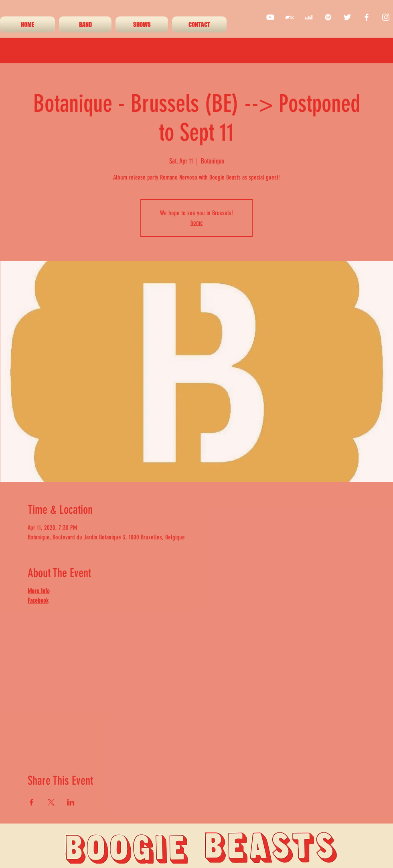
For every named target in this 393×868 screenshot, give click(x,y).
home (197, 223)
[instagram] (386, 17)
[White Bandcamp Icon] (290, 17)
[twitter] (347, 17)
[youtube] (270, 17)
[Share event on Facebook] (31, 802)
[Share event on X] (51, 802)
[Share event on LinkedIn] (71, 802)
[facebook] (367, 17)
